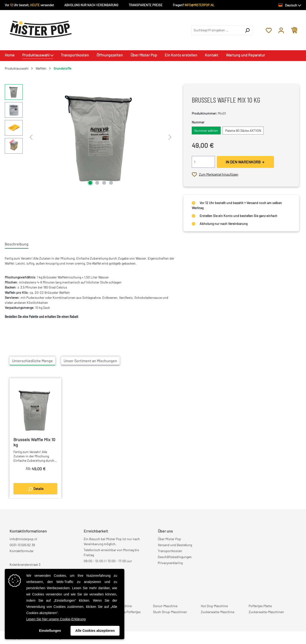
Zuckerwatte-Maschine (218, 612)
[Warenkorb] (294, 30)
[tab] (17, 244)
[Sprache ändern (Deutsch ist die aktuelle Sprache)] (290, 5)
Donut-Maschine (165, 606)
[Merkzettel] (269, 30)
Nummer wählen (206, 130)
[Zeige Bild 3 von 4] (104, 183)
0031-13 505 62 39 (22, 545)
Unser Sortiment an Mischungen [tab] (90, 361)
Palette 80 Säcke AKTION (243, 130)
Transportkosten (170, 551)
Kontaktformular (22, 551)
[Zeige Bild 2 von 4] (97, 183)
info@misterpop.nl (23, 539)
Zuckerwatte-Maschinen (266, 612)
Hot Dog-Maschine (214, 606)
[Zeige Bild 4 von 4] (111, 183)
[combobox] (217, 30)
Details (36, 489)
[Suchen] (247, 30)
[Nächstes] (170, 136)
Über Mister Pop (169, 539)
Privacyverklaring (170, 563)
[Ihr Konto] (281, 30)
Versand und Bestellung (175, 545)
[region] (89, 136)
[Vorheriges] (31, 136)
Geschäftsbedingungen (175, 557)
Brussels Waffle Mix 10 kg (34, 442)
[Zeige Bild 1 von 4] (90, 183)
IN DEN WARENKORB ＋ (245, 162)
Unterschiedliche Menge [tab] (32, 361)
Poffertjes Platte (260, 606)
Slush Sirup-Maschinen (170, 612)
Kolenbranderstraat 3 (25, 564)
